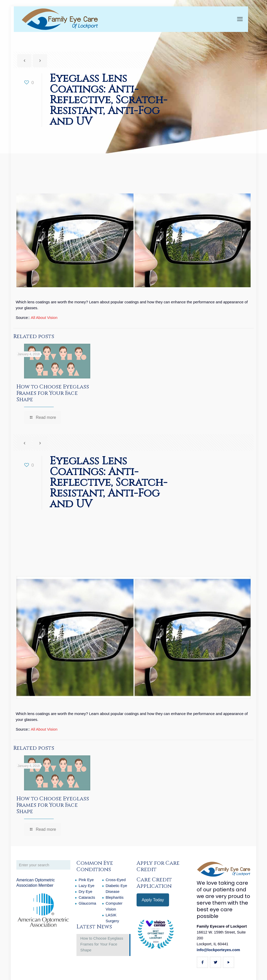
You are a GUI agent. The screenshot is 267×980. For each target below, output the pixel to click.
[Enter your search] (43, 865)
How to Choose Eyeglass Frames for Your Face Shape (53, 393)
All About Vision (44, 318)
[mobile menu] (240, 19)
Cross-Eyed (116, 880)
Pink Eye (86, 880)
